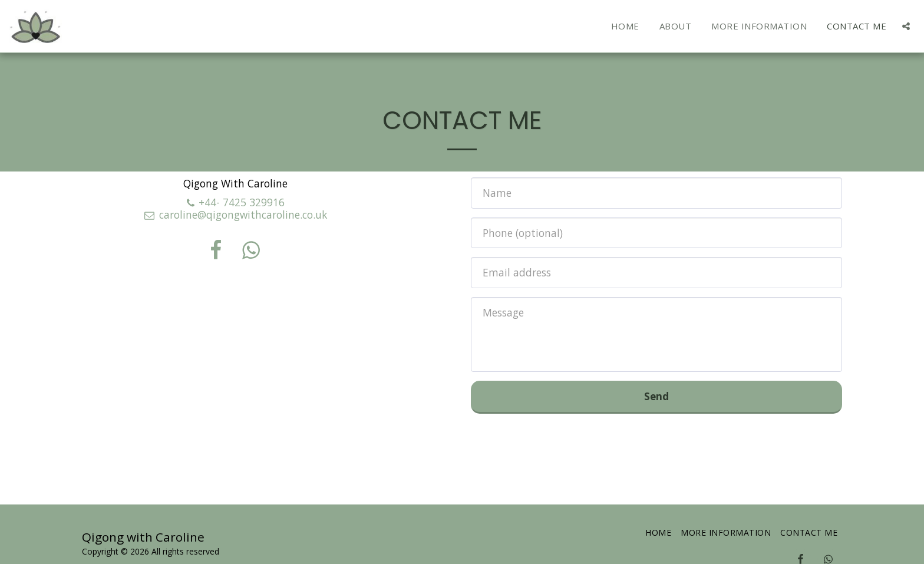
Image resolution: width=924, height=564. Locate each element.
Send (656, 396)
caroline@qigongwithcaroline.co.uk (235, 215)
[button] (906, 26)
